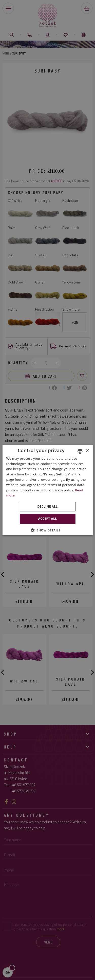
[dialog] (48, 490)
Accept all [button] (48, 519)
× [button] (87, 451)
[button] (48, 530)
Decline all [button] (48, 506)
